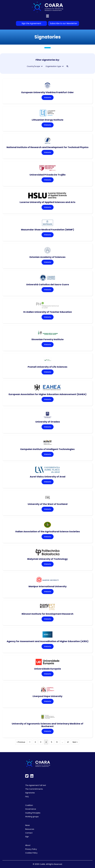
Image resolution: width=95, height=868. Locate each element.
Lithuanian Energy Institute (48, 120)
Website (48, 97)
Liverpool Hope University (47, 696)
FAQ (27, 797)
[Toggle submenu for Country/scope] (42, 66)
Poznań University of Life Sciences (47, 367)
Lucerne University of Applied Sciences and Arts (47, 202)
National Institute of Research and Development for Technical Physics (47, 147)
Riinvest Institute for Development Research (47, 614)
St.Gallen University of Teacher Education (48, 312)
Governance (31, 809)
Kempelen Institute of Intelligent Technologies (47, 449)
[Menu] (47, 16)
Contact (29, 833)
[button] (67, 66)
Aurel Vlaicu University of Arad (48, 477)
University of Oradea (48, 422)
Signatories (30, 793)
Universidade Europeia (47, 669)
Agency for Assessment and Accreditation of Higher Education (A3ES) (48, 641)
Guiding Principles (33, 813)
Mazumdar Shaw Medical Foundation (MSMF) (48, 230)
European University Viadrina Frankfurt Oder (48, 92)
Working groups (32, 817)
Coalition (29, 805)
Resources (30, 829)
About (28, 845)
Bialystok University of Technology (47, 559)
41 (68, 742)
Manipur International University (48, 586)
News (27, 825)
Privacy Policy (31, 849)
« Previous (21, 742)
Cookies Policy (31, 853)
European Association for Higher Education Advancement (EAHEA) (48, 394)
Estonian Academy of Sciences (47, 257)
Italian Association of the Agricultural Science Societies (48, 531)
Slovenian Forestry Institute (47, 339)
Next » (75, 742)
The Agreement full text (36, 785)
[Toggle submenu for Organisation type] (63, 66)
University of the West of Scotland (48, 504)
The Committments (34, 789)
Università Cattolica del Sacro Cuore (48, 284)
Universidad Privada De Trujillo (48, 175)
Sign (27, 837)
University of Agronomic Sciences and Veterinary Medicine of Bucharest (47, 725)
